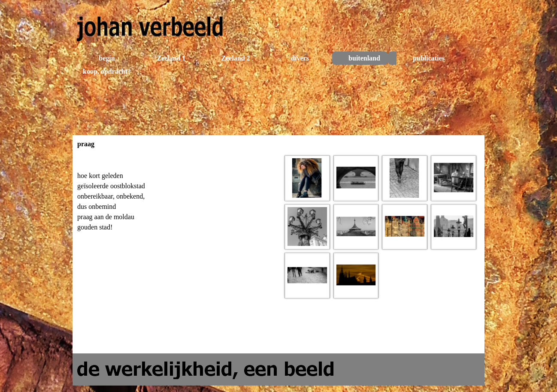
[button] (307, 178)
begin (107, 58)
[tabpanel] (177, 210)
